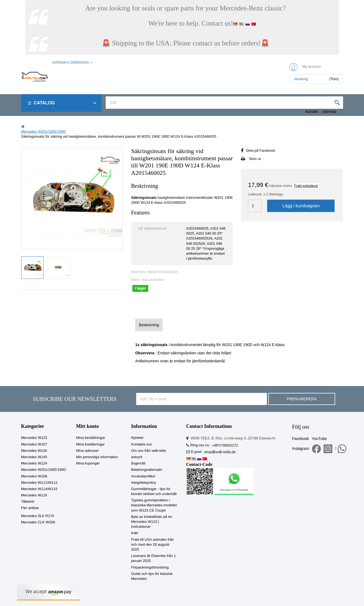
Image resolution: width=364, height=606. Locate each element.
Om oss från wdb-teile (149, 451)
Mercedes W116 (34, 495)
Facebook (300, 439)
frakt (135, 533)
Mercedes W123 (34, 438)
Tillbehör (28, 502)
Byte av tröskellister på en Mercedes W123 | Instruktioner (152, 522)
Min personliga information (97, 457)
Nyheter (138, 438)
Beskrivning (149, 325)
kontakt (312, 112)
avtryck (137, 457)
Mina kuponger (88, 463)
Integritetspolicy (144, 483)
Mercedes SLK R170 (38, 516)
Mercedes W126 (34, 451)
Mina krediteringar (91, 444)
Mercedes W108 (34, 476)
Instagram (300, 449)
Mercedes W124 (34, 463)
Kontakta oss (142, 444)
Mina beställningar (91, 438)
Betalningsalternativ (147, 470)
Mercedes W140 (34, 457)
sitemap (329, 112)
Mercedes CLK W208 (38, 522)
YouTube (319, 439)
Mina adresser (87, 451)
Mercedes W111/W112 (39, 483)
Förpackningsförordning (150, 567)
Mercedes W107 (34, 444)
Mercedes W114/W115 (39, 489)
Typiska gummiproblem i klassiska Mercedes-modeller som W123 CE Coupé (154, 505)
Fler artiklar (30, 508)
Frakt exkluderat (306, 186)
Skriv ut (255, 159)
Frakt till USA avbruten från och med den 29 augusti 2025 (153, 544)
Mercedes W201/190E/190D (44, 470)
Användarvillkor (143, 476)
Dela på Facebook (261, 150)
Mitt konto (88, 426)
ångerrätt (138, 463)
